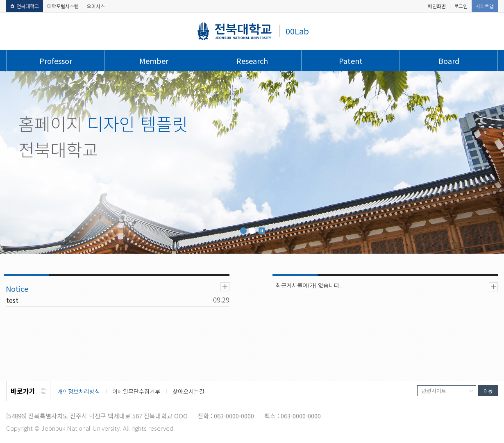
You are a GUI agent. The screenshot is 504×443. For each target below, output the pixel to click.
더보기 (225, 287)
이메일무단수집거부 (136, 391)
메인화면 (437, 6)
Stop (262, 231)
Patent (351, 61)
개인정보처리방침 (79, 391)
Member (154, 61)
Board (449, 61)
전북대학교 (25, 6)
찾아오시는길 (188, 391)
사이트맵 (485, 6)
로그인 (461, 6)
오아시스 (96, 6)
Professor (56, 61)
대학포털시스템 (63, 6)
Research (252, 61)
